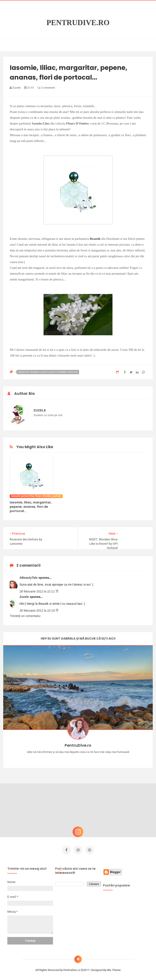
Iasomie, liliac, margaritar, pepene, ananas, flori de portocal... (31, 507)
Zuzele (24, 597)
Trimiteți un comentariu (25, 616)
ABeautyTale (29, 578)
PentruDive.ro (78, 23)
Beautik (95, 239)
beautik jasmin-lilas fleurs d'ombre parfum (48, 372)
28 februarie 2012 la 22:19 (37, 611)
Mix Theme (114, 968)
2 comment (46, 88)
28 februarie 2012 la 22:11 (37, 591)
